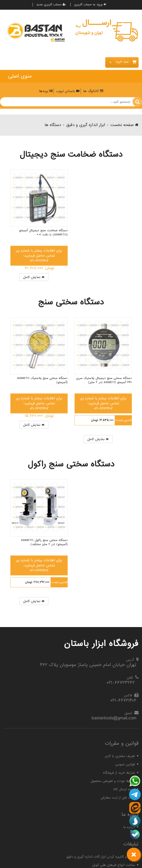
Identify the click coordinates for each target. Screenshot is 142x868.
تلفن (130, 678)
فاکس (128, 695)
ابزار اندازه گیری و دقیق (86, 125)
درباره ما (129, 827)
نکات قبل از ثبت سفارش (118, 798)
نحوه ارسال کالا (124, 789)
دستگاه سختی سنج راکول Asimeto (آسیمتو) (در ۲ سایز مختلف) (44, 542)
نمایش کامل (34, 277)
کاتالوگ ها (93, 91)
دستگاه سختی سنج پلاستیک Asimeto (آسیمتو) (42, 380)
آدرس (130, 660)
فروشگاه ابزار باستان (101, 644)
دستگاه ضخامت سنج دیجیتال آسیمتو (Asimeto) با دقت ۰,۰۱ (43, 233)
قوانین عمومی (125, 764)
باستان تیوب (67, 91)
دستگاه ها (53, 125)
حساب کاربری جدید (51, 5)
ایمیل (128, 713)
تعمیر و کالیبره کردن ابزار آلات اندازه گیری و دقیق (101, 857)
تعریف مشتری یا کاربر (120, 756)
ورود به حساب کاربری (90, 5)
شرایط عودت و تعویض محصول (113, 781)
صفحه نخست (124, 125)
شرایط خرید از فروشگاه (119, 773)
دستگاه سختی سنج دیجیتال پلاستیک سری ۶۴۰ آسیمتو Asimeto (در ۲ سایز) (104, 380)
